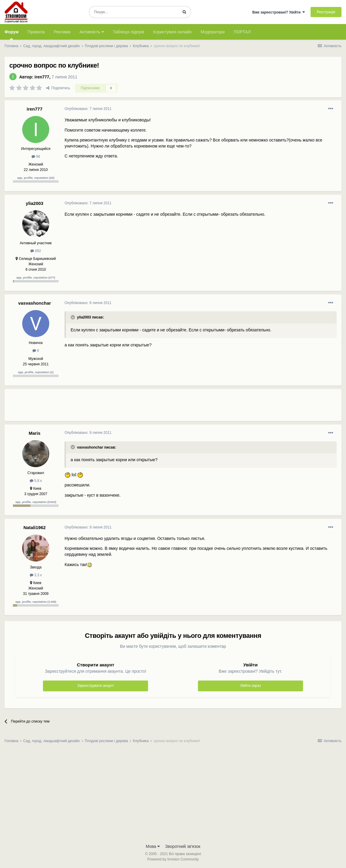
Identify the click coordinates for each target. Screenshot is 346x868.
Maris (34, 433)
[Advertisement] (174, 407)
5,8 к (36, 481)
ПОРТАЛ (242, 32)
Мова (153, 846)
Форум (12, 35)
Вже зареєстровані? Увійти (279, 12)
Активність (92, 32)
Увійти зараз (250, 686)
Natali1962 (35, 527)
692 (36, 251)
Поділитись (58, 88)
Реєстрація (326, 12)
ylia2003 (35, 203)
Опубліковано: (88, 109)
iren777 (42, 77)
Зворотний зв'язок (183, 846)
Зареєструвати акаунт (96, 686)
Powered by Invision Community (173, 859)
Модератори (213, 32)
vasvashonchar (34, 303)
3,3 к (36, 575)
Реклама (62, 32)
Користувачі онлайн (172, 32)
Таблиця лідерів (129, 32)
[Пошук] (134, 12)
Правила (36, 32)
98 (36, 157)
